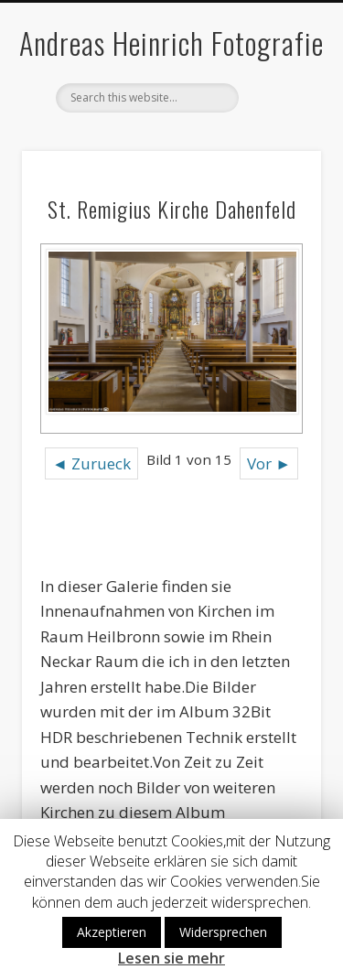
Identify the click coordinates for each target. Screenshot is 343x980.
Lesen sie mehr (171, 958)
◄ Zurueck (91, 463)
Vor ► (269, 463)
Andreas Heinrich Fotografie (171, 43)
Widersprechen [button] (223, 932)
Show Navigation (277, 164)
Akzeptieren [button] (112, 932)
